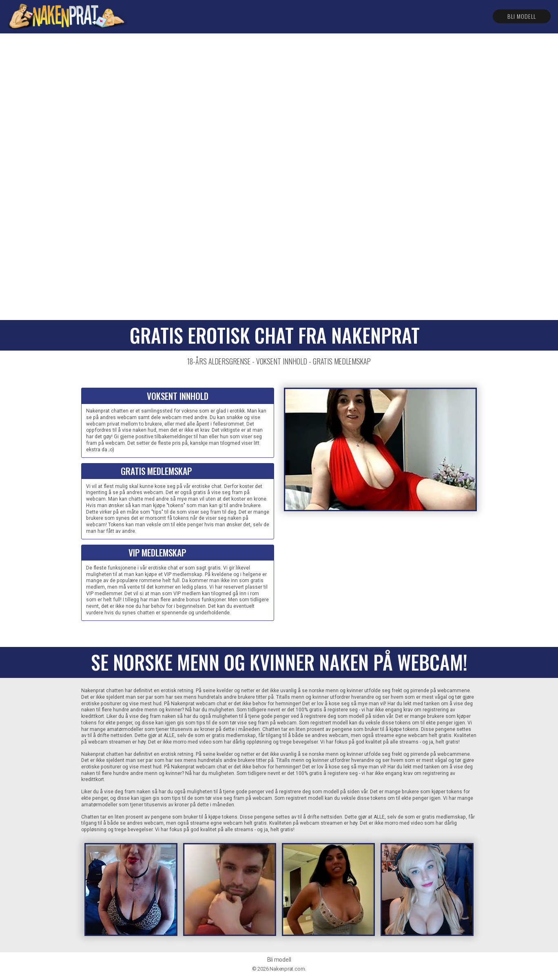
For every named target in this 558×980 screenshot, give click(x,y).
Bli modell (522, 16)
